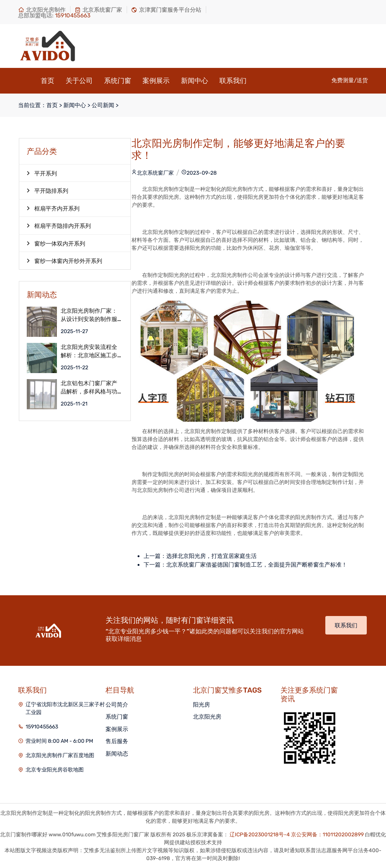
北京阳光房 (207, 717)
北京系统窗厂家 (98, 10)
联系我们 (233, 81)
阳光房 (201, 705)
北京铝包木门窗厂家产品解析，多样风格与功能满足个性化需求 (89, 388)
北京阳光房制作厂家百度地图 (60, 755)
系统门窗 (118, 81)
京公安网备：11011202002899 (327, 835)
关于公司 (79, 81)
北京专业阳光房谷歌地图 (55, 770)
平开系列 (42, 173)
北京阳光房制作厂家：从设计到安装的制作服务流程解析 (89, 315)
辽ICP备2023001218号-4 (260, 835)
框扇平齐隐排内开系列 (59, 226)
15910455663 (42, 727)
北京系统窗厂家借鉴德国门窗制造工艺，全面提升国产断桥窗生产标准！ (257, 565)
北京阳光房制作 (42, 10)
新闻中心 (195, 81)
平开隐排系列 (47, 190)
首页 (47, 81)
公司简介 (117, 705)
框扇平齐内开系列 (53, 208)
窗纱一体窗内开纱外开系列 (64, 261)
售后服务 (117, 741)
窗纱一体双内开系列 (56, 243)
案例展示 (156, 81)
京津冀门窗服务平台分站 (166, 10)
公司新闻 (103, 105)
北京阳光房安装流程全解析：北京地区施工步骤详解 (89, 351)
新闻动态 (117, 754)
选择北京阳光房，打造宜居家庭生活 (211, 556)
